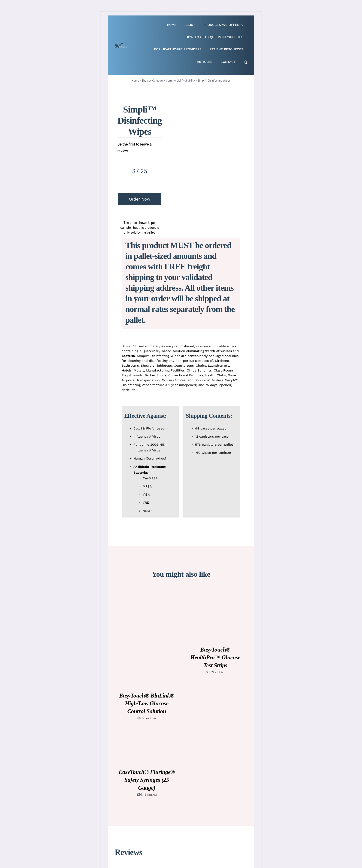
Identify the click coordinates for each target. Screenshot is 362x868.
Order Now (140, 199)
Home (135, 81)
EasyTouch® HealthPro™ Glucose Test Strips (215, 657)
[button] (246, 62)
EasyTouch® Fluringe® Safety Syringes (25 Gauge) (147, 780)
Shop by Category (153, 81)
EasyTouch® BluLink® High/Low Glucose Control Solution (147, 703)
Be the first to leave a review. (134, 148)
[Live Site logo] (121, 45)
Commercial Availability (180, 81)
